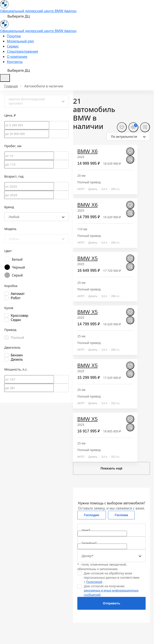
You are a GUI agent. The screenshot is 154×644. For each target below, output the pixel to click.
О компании (17, 57)
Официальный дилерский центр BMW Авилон (38, 11)
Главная (11, 86)
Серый (17, 275)
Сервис (13, 46)
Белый (17, 259)
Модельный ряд (20, 41)
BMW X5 (88, 258)
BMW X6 (88, 151)
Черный (18, 267)
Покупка (14, 36)
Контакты (15, 62)
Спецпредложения (22, 51)
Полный (18, 338)
